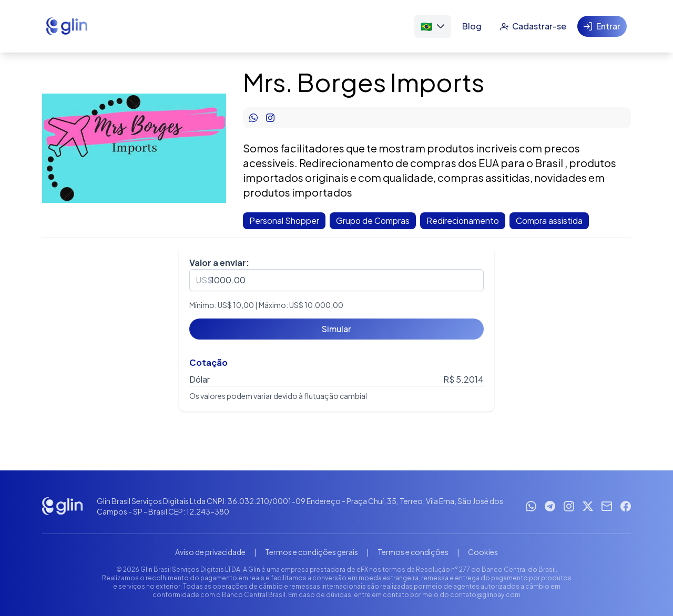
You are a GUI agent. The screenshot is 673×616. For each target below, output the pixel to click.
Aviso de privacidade (210, 552)
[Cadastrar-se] (533, 26)
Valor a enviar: (219, 263)
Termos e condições (413, 552)
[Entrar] (602, 26)
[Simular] (336, 329)
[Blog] (472, 26)
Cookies (483, 552)
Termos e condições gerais (312, 552)
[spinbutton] (336, 280)
